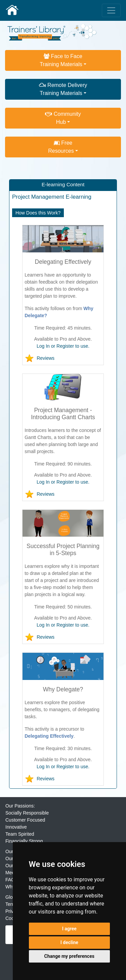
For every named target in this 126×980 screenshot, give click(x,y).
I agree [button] (69, 929)
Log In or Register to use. (63, 346)
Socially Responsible (27, 813)
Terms (12, 904)
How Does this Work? (38, 213)
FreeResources (61, 147)
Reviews (46, 358)
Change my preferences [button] (69, 956)
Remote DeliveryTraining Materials (63, 89)
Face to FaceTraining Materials (61, 60)
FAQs (11, 880)
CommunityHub (63, 118)
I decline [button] (69, 942)
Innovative (16, 827)
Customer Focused (25, 820)
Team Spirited (20, 834)
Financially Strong (24, 841)
